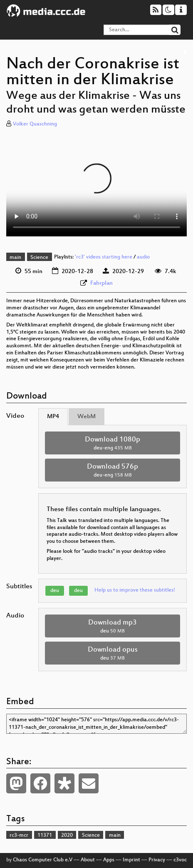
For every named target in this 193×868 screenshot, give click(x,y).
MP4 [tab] (53, 417)
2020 (67, 835)
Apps (109, 860)
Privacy (157, 860)
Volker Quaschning (35, 124)
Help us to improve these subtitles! (135, 590)
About (88, 860)
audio (143, 258)
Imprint (131, 860)
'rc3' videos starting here (104, 258)
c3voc (180, 860)
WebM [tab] (87, 417)
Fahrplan (101, 283)
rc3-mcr (19, 835)
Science (39, 258)
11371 (45, 835)
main (15, 258)
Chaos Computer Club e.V (43, 860)
